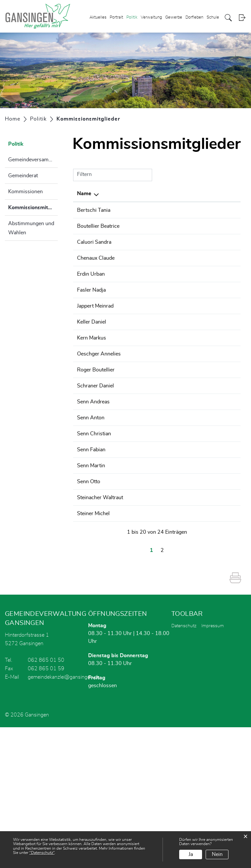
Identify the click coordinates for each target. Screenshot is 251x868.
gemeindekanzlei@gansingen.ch (64, 818)
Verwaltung (151, 17)
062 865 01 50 (46, 801)
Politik (132, 17)
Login (242, 18)
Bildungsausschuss (191, 258)
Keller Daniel (92, 384)
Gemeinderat (23, 176)
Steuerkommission (190, 361)
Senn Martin (91, 583)
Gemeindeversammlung (33, 160)
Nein (217, 854)
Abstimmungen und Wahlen (31, 228)
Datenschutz (184, 767)
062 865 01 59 (46, 809)
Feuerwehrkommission (195, 345)
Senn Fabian (91, 567)
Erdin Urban (91, 313)
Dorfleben (194, 17)
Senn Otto (89, 599)
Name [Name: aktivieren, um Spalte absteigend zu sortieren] (84, 194)
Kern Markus (92, 400)
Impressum (213, 767)
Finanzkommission (191, 210)
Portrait (116, 17)
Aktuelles (98, 17)
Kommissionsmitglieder (33, 210)
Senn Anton (91, 519)
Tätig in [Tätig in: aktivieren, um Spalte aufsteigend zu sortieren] (178, 194)
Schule (213, 17)
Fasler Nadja (91, 345)
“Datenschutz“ (42, 853)
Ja (191, 854)
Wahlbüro (180, 234)
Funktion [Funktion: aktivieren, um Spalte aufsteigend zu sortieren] (128, 194)
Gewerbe (174, 17)
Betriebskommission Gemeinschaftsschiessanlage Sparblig (202, 289)
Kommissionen (25, 192)
